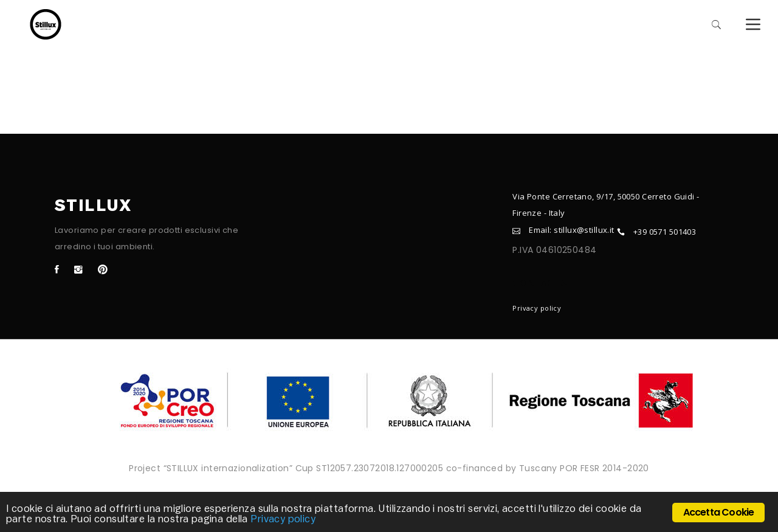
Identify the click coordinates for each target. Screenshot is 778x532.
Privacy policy (537, 308)
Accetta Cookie (719, 512)
